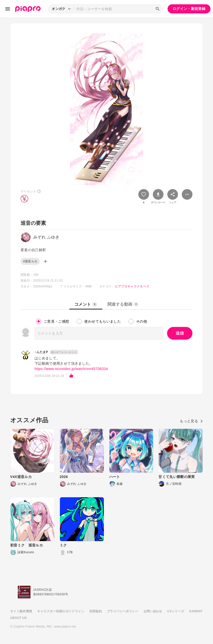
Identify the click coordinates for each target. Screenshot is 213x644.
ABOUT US (18, 618)
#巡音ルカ (30, 261)
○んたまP (41, 352)
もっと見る (191, 421)
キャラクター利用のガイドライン (61, 611)
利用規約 (96, 611)
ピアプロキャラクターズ (132, 286)
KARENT (196, 611)
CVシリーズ (176, 611)
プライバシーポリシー (123, 611)
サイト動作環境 (21, 611)
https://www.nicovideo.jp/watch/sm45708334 (71, 369)
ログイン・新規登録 (189, 9)
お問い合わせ (153, 611)
